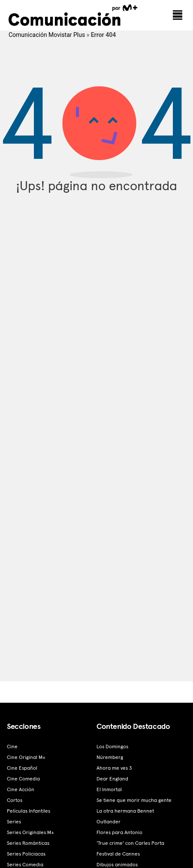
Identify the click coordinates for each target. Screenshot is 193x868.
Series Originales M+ (30, 832)
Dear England (112, 779)
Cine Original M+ (26, 757)
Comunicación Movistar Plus (47, 35)
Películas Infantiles (29, 811)
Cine (12, 747)
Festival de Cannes (118, 854)
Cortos (15, 800)
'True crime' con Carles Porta (130, 843)
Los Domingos (112, 747)
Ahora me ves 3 (114, 768)
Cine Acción (21, 789)
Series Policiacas (26, 854)
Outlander (109, 822)
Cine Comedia (23, 779)
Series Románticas (28, 843)
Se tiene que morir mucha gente (134, 800)
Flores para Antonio (119, 832)
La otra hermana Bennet (125, 811)
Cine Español (22, 768)
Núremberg (110, 757)
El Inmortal (109, 789)
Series (14, 822)
